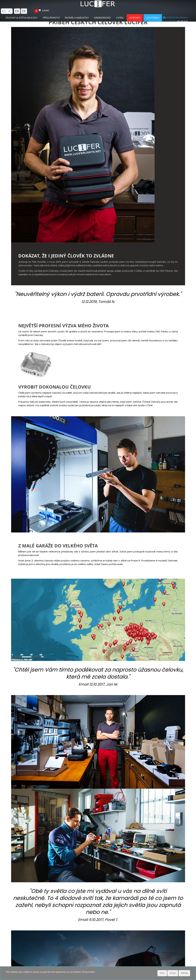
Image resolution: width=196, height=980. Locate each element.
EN (17, 11)
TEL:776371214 (170, 21)
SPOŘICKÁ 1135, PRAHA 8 (175, 18)
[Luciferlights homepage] (98, 6)
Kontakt (135, 18)
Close (162, 973)
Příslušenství (51, 18)
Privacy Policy (102, 972)
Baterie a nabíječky (77, 18)
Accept (173, 973)
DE (24, 11)
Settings (184, 973)
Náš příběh (153, 18)
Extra (120, 18)
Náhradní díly (103, 18)
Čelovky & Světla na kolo (21, 18)
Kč (4, 11)
